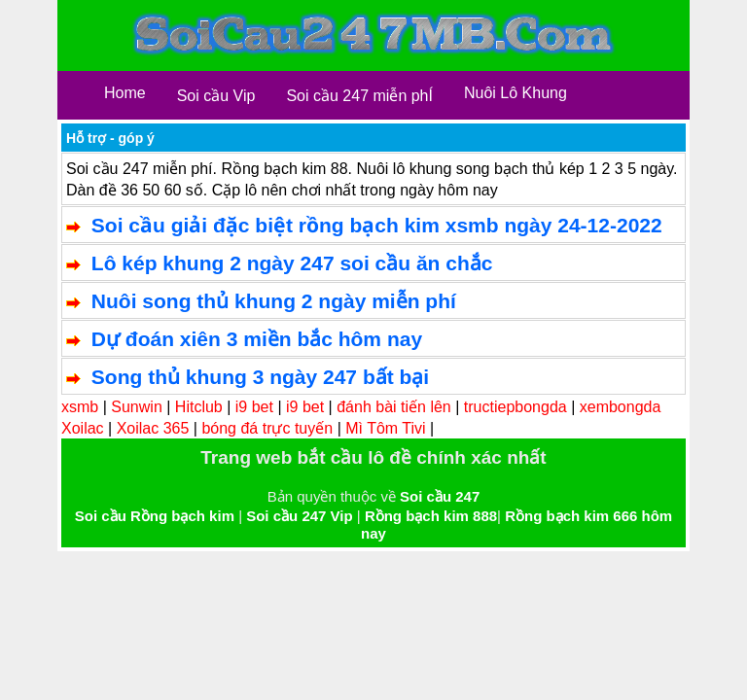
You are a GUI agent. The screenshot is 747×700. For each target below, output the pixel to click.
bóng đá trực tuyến (267, 428)
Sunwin (136, 407)
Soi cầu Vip (216, 96)
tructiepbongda (516, 407)
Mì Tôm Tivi (385, 428)
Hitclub (199, 407)
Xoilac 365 (153, 428)
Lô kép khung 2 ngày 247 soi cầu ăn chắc (292, 263)
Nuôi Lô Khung (516, 93)
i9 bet (254, 407)
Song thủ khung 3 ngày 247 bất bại (260, 377)
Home (125, 93)
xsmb (80, 407)
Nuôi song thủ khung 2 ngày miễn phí (274, 301)
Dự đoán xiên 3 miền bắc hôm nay (257, 339)
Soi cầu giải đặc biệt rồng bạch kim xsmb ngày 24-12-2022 (377, 225)
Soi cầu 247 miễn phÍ (359, 96)
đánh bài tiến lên (394, 407)
